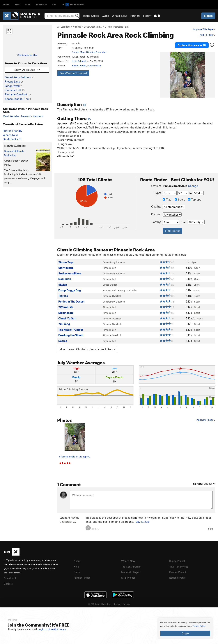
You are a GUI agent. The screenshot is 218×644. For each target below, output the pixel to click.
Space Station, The (17, 99)
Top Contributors (132, 563)
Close (185, 633)
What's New (119, 16)
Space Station (110, 282)
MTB (18, 5)
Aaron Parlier (94, 65)
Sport (180, 196)
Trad (167, 196)
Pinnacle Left (13, 90)
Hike (28, 5)
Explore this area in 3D (192, 44)
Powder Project (178, 569)
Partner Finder (83, 574)
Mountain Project (132, 569)
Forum (147, 16)
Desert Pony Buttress (18, 77)
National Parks (178, 574)
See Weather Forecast (73, 73)
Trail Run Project (179, 563)
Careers (9, 580)
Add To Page (207, 35)
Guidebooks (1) (12, 139)
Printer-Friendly (12, 131)
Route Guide (91, 16)
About (77, 558)
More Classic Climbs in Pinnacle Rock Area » (87, 346)
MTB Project (129, 574)
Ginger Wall (12, 86)
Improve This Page (204, 29)
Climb (6, 5)
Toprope (195, 196)
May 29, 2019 (143, 519)
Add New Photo (206, 417)
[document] (185, 629)
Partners (135, 16)
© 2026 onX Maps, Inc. (100, 601)
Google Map (78, 52)
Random (38, 116)
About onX (10, 575)
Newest (26, 116)
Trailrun (41, 5)
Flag (210, 526)
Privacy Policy (199, 626)
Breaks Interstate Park (117, 27)
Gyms (105, 16)
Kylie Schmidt (79, 61)
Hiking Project (178, 558)
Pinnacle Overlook (16, 94)
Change (193, 183)
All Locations (64, 27)
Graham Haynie (70, 515)
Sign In (208, 16)
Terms (117, 601)
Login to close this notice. (52, 629)
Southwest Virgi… (93, 27)
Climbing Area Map (27, 55)
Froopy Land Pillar (127, 287)
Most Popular (11, 116)
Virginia (77, 27)
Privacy (126, 601)
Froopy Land (13, 81)
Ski (54, 5)
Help (77, 563)
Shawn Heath (79, 65)
